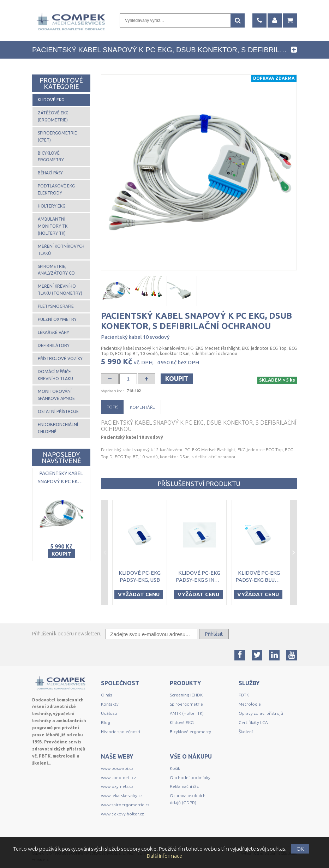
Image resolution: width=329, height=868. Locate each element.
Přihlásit (214, 634)
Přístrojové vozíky (60, 358)
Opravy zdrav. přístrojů (261, 713)
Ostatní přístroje (58, 411)
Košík (175, 768)
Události (109, 713)
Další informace (164, 856)
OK (300, 849)
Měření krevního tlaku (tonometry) (60, 290)
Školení (246, 732)
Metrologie (250, 704)
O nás (106, 695)
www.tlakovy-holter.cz (122, 814)
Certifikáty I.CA (253, 722)
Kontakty (110, 704)
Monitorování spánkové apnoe (56, 395)
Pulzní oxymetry (57, 319)
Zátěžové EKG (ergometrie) (53, 116)
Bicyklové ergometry (51, 157)
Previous (104, 553)
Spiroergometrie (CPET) (57, 136)
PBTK (244, 695)
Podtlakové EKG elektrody (56, 189)
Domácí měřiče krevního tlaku (55, 375)
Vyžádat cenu (139, 594)
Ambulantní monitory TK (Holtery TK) (53, 226)
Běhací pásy (50, 173)
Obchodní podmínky (190, 777)
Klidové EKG (51, 100)
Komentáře (142, 407)
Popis (112, 407)
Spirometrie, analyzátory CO (56, 270)
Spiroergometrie (186, 704)
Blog (106, 722)
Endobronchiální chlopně (58, 428)
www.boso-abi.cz (117, 768)
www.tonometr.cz (118, 777)
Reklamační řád (185, 786)
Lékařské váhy (53, 332)
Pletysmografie (56, 306)
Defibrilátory (54, 345)
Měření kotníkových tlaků (61, 250)
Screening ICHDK (186, 695)
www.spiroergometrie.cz (125, 805)
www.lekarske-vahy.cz (122, 795)
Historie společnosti (121, 732)
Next (293, 553)
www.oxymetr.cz (117, 786)
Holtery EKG (52, 206)
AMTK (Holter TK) (187, 713)
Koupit (177, 378)
